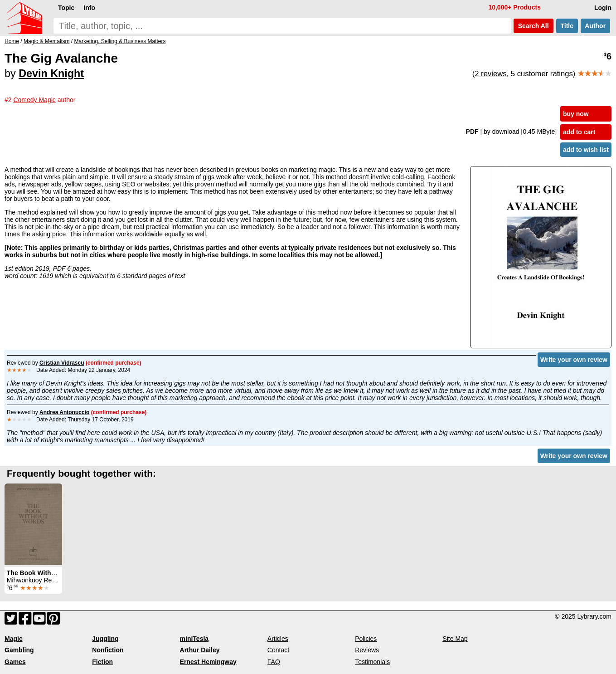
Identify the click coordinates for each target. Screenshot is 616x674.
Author (595, 26)
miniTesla (194, 639)
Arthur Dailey (200, 650)
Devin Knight (51, 73)
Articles (278, 639)
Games (15, 662)
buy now (576, 114)
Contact (278, 650)
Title (567, 26)
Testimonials (372, 662)
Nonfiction (108, 650)
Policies (366, 639)
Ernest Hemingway (208, 662)
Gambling (19, 650)
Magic (14, 639)
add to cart (579, 132)
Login (603, 8)
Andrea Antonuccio (64, 412)
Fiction (102, 662)
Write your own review (574, 360)
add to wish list (586, 150)
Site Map (455, 639)
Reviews (367, 650)
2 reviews (490, 74)
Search (534, 26)
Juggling (105, 639)
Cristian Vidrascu (62, 363)
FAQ (274, 662)
